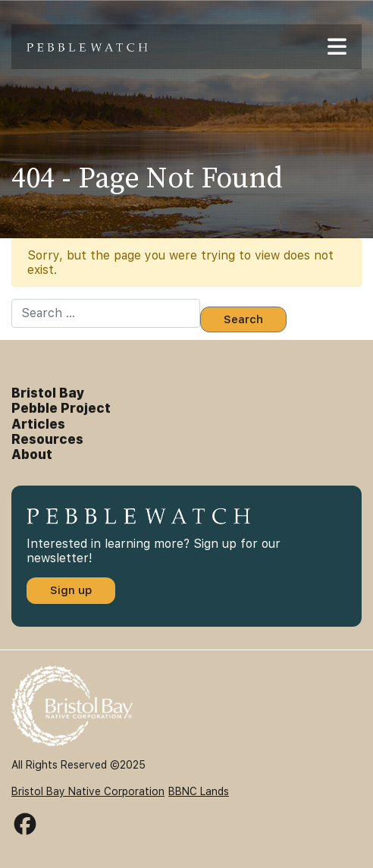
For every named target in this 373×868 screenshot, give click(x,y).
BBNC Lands (199, 791)
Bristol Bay (48, 393)
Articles (38, 424)
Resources (47, 439)
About (32, 454)
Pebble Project (61, 408)
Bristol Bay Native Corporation (88, 791)
